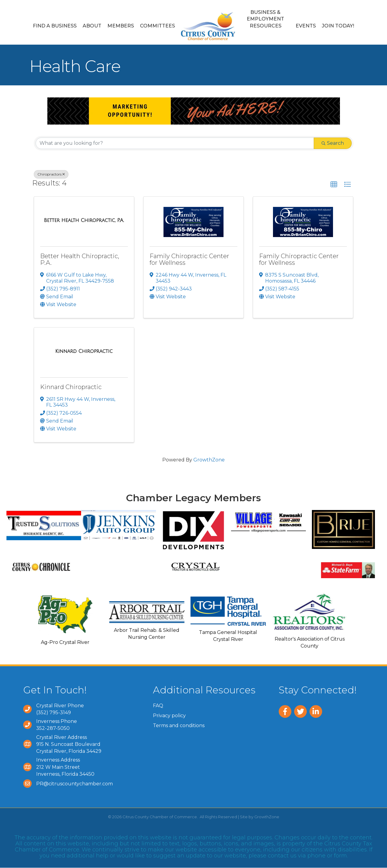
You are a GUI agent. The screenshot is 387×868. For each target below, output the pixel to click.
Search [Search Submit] (333, 143)
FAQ (158, 706)
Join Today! (338, 26)
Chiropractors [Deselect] (51, 174)
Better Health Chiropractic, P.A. (80, 259)
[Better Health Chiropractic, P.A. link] (84, 220)
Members (121, 26)
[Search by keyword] (175, 143)
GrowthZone (209, 460)
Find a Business (55, 26)
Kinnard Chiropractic (71, 387)
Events (306, 26)
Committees (157, 26)
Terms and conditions (179, 725)
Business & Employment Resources (265, 19)
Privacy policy (169, 716)
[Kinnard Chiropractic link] (84, 351)
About (92, 26)
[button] (334, 185)
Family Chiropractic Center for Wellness (189, 259)
